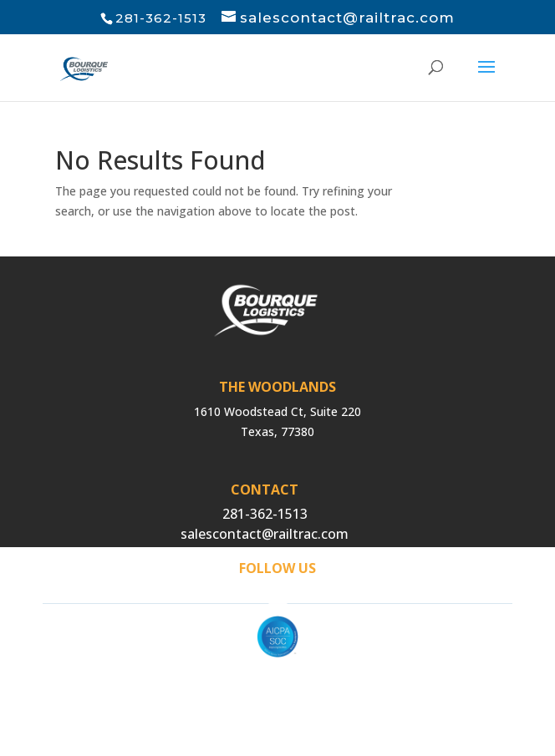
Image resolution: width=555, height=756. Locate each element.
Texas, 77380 (277, 431)
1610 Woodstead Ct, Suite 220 (277, 411)
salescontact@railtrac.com (265, 534)
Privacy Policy (277, 680)
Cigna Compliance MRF (278, 700)
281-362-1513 (265, 514)
